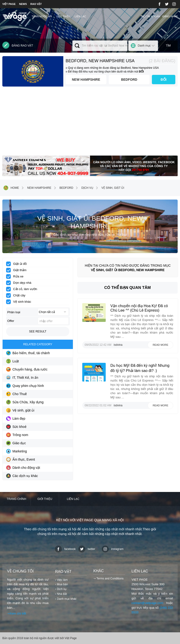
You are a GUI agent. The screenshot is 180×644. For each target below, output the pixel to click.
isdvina (118, 345)
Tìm (168, 46)
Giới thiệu (63, 16)
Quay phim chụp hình (25, 386)
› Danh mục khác (66, 599)
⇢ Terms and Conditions (108, 579)
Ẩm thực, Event (21, 459)
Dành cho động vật (23, 468)
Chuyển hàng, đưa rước (27, 369)
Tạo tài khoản (150, 16)
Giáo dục (16, 443)
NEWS (23, 4)
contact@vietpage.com (147, 603)
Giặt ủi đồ (18, 264)
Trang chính (16, 499)
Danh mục (144, 46)
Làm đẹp (16, 418)
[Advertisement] (90, 123)
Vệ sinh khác (20, 302)
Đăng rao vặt (18, 45)
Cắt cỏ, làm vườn (23, 289)
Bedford (129, 80)
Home (11, 188)
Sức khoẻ (16, 427)
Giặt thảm (18, 270)
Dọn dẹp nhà (20, 283)
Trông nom (17, 435)
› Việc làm (61, 580)
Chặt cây (17, 295)
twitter (87, 549)
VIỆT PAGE (9, 4)
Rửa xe (16, 277)
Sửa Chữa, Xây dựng (25, 402)
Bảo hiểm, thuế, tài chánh (28, 353)
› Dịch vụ (61, 589)
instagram (113, 549)
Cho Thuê (16, 394)
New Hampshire (86, 80)
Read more (160, 345)
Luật (12, 361)
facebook (65, 549)
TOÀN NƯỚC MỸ (42, 16)
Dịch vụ (84, 188)
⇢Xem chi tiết (17, 613)
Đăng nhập (170, 16)
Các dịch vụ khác (22, 476)
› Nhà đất (61, 594)
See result (38, 331)
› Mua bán (61, 584)
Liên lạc (81, 16)
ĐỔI (164, 80)
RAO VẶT (36, 4)
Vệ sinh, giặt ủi (109, 188)
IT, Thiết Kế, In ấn (22, 378)
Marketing (16, 451)
